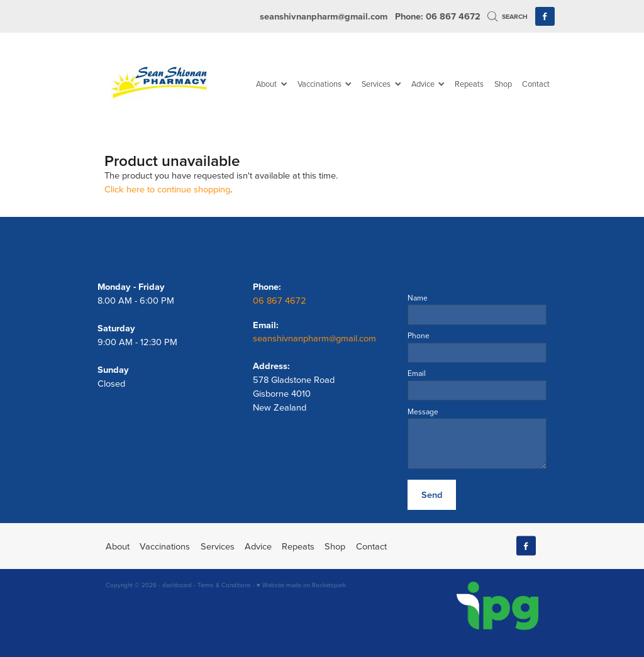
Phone (419, 336)
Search (508, 17)
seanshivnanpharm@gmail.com (324, 16)
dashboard (177, 585)
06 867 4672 (281, 300)
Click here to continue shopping (167, 189)
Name (418, 298)
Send (432, 494)
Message (423, 412)
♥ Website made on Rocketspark (301, 585)
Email (417, 373)
